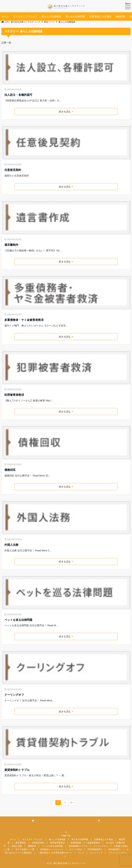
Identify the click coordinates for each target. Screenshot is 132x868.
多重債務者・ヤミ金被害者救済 (24, 320)
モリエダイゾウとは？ (25, 16)
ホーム (5, 16)
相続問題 (120, 16)
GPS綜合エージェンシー (52, 849)
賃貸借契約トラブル (17, 770)
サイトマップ (96, 853)
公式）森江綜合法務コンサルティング (66, 863)
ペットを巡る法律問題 (18, 620)
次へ (72, 803)
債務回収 (10, 470)
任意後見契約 (13, 170)
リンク (81, 853)
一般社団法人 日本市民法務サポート (55, 853)
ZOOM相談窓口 (95, 849)
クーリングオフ (14, 695)
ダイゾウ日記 (75, 849)
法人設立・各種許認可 (18, 95)
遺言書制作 (11, 245)
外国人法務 (11, 545)
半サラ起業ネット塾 (25, 849)
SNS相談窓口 (114, 849)
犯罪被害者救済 (14, 395)
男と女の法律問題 (75, 16)
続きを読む (66, 112)
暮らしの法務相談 (51, 16)
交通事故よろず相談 (100, 16)
